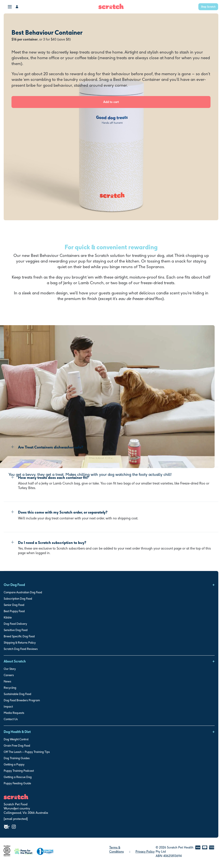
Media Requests (14, 713)
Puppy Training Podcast (19, 771)
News (7, 681)
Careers (9, 675)
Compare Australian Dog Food (23, 592)
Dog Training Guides (17, 758)
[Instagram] (14, 827)
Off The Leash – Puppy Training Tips (27, 752)
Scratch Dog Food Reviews (21, 649)
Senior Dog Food (14, 605)
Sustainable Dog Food (17, 694)
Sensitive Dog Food (16, 630)
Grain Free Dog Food (17, 746)
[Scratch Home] (111, 8)
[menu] (10, 6)
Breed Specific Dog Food (19, 636)
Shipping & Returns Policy (20, 643)
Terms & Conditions (117, 849)
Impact (8, 706)
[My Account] (17, 7)
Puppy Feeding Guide (17, 783)
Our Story (10, 669)
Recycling (10, 688)
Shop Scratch (208, 7)
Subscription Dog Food (18, 599)
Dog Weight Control (16, 739)
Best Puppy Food (14, 611)
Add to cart (111, 102)
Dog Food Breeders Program (22, 700)
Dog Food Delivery (15, 624)
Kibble (8, 617)
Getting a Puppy (14, 764)
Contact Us (11, 719)
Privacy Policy (145, 852)
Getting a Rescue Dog (18, 777)
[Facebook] (7, 827)
